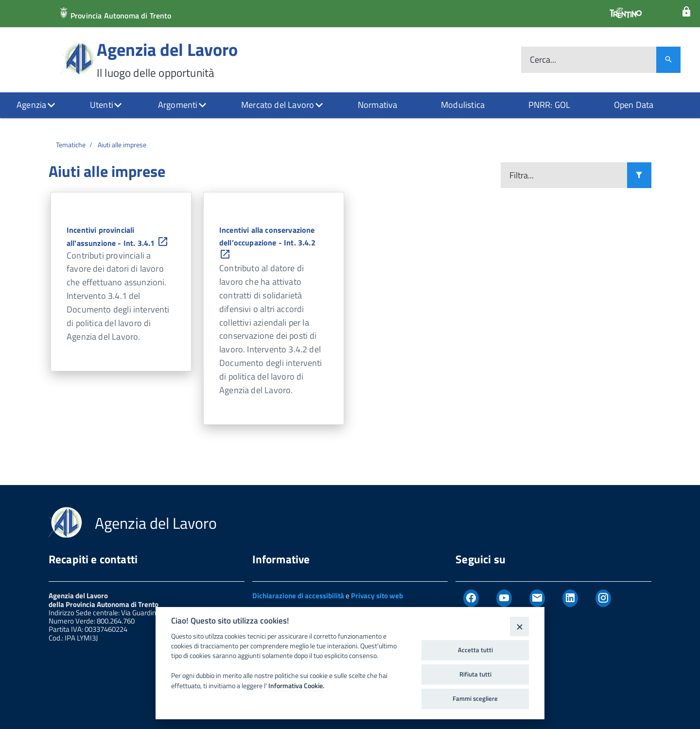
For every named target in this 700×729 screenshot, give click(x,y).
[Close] (519, 626)
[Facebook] (471, 598)
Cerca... (543, 60)
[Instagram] (603, 598)
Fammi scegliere (475, 698)
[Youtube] (504, 598)
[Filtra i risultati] (639, 175)
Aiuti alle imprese (122, 145)
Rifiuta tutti (475, 674)
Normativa (378, 105)
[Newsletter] (537, 598)
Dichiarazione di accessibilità (298, 596)
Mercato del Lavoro (278, 105)
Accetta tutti (475, 650)
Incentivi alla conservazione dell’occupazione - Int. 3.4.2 (267, 243)
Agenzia (31, 105)
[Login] (686, 12)
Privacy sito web (377, 596)
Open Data (634, 105)
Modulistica (463, 105)
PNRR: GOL (550, 105)
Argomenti (178, 105)
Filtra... (522, 175)
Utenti (102, 105)
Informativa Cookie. (296, 686)
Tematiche (71, 145)
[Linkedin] (570, 598)
